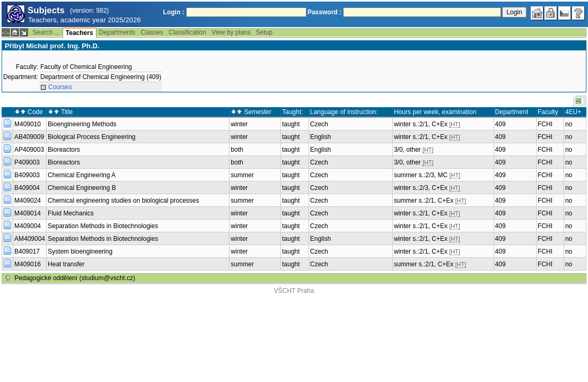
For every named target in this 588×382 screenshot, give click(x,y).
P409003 (27, 162)
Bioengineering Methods (82, 124)
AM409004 (30, 239)
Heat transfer (66, 264)
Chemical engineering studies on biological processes (124, 201)
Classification (187, 32)
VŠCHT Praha (294, 291)
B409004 (27, 188)
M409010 (28, 124)
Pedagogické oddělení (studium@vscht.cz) (75, 278)
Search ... (46, 32)
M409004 (28, 226)
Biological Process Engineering (91, 137)
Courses (60, 87)
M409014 (28, 213)
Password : (324, 12)
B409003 (27, 175)
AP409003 (29, 150)
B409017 (27, 251)
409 (501, 124)
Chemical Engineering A (82, 175)
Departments (117, 32)
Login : (174, 12)
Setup (264, 32)
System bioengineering (80, 251)
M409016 (28, 264)
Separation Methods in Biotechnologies (103, 226)
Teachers (80, 33)
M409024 (28, 201)
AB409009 (29, 137)
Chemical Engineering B (82, 188)
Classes (152, 32)
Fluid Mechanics (71, 213)
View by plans (231, 32)
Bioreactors (64, 150)
